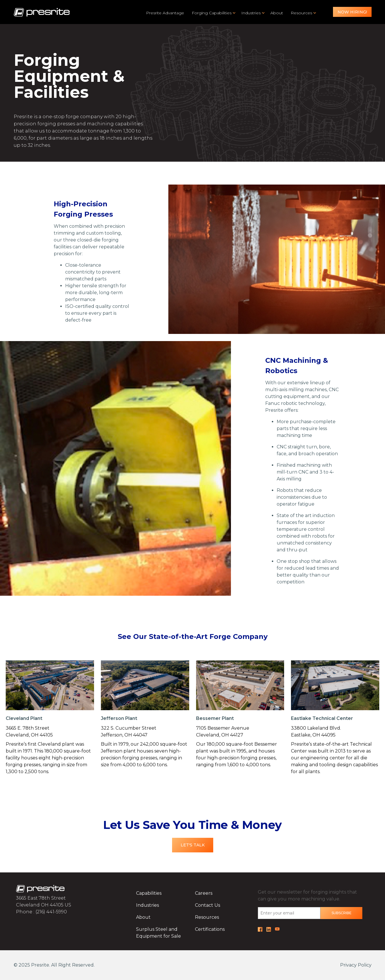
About (277, 13)
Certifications (210, 929)
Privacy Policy (356, 965)
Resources (301, 13)
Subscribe (342, 913)
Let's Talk (193, 845)
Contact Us (208, 905)
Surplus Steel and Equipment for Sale (158, 933)
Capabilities (149, 893)
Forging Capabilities (212, 13)
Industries (251, 13)
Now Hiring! (352, 12)
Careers (204, 893)
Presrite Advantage (165, 13)
